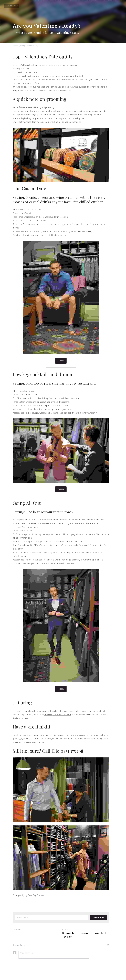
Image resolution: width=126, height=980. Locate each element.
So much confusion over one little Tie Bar (87, 942)
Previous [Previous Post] (17, 936)
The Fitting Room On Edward (49, 716)
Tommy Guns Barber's (42, 122)
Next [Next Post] (67, 936)
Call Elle (63, 359)
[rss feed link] (112, 952)
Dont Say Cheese (36, 902)
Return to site (12, 6)
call (44, 87)
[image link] (63, 156)
